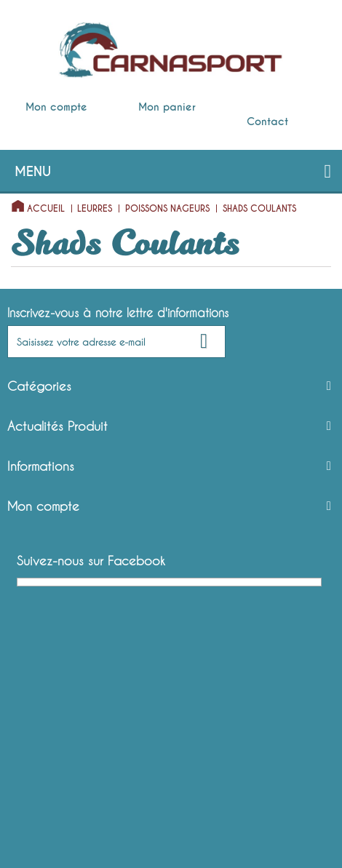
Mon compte (56, 107)
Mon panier (167, 107)
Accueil (46, 209)
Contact (267, 122)
